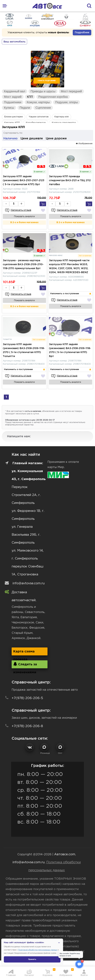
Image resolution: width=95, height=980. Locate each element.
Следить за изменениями (25, 665)
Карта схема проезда (24, 653)
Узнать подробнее (47, 81)
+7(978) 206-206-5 (27, 698)
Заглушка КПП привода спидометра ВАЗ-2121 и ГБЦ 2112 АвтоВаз (70, 180)
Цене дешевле (32, 138)
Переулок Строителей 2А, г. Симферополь (26, 495)
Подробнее (82, 33)
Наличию (10, 138)
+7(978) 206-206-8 (27, 726)
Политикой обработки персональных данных (38, 950)
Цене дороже (56, 138)
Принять (32, 959)
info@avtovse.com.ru (29, 583)
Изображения (84, 144)
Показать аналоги (24, 217)
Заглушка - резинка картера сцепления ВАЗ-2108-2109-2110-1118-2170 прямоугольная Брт (23, 264)
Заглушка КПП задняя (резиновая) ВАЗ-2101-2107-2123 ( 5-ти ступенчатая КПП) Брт (24, 180)
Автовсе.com (65, 854)
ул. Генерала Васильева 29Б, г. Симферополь (26, 535)
